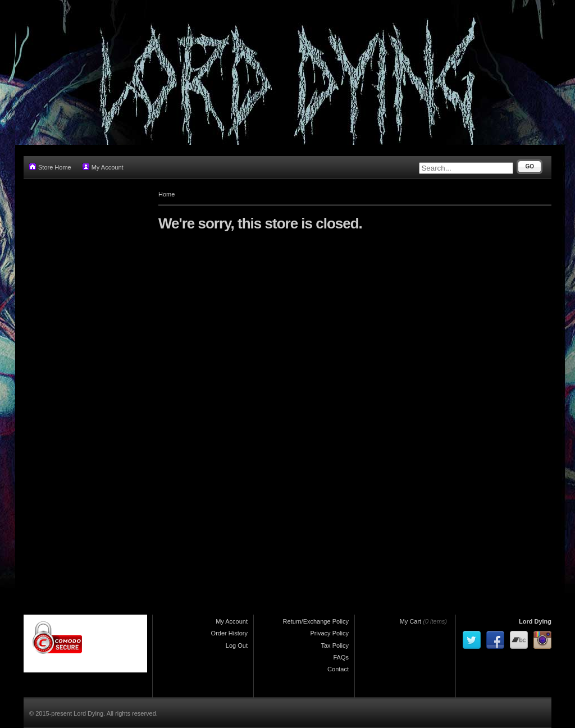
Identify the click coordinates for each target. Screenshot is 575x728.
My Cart (411, 621)
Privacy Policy (330, 633)
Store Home (50, 167)
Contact (338, 669)
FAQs (341, 657)
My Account (103, 167)
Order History (229, 633)
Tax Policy (335, 645)
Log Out (237, 645)
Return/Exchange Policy (316, 621)
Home (166, 194)
